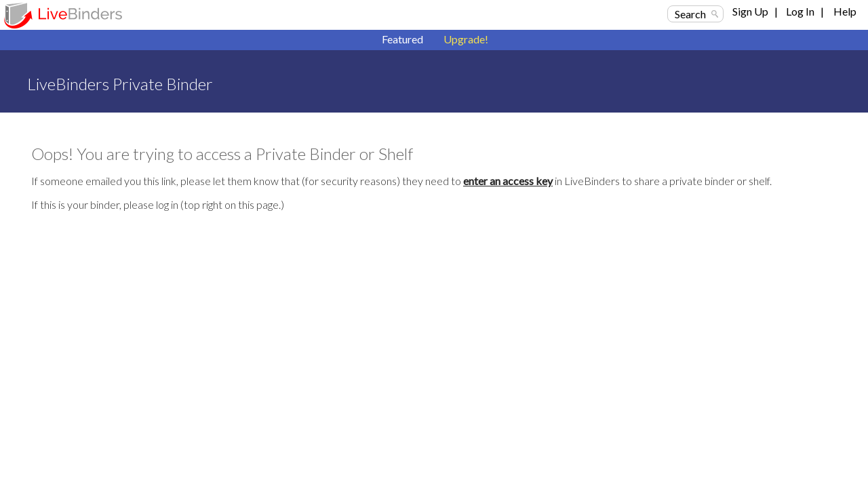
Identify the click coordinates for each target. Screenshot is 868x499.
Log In (800, 11)
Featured (402, 39)
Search (690, 14)
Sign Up (750, 11)
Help (845, 11)
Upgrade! (466, 39)
